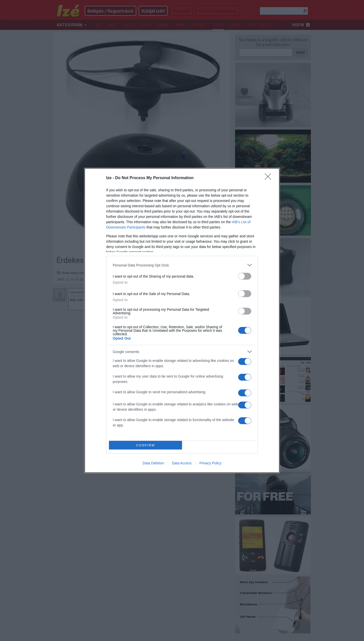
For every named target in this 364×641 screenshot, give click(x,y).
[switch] (245, 276)
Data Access (182, 463)
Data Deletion (153, 463)
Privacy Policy (210, 463)
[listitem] (182, 265)
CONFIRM (145, 445)
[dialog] (182, 320)
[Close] (269, 178)
